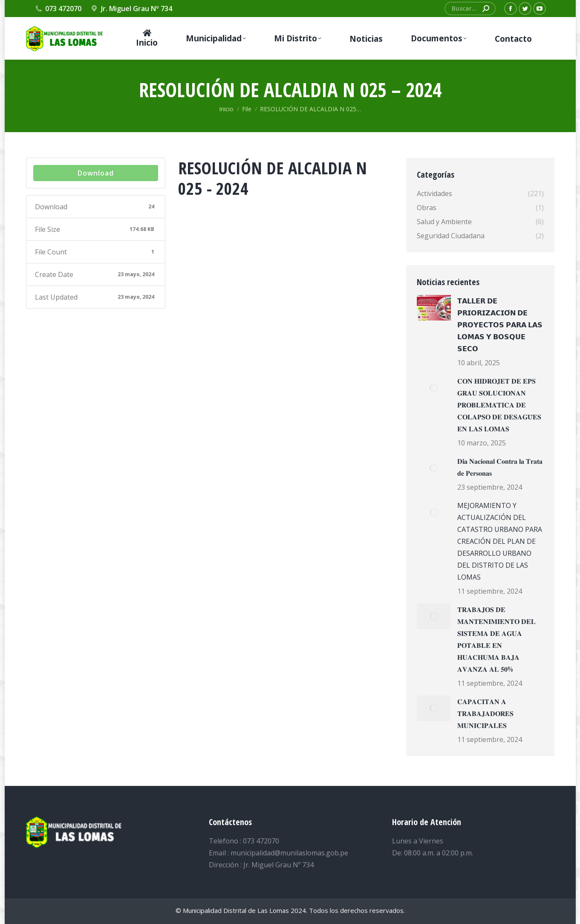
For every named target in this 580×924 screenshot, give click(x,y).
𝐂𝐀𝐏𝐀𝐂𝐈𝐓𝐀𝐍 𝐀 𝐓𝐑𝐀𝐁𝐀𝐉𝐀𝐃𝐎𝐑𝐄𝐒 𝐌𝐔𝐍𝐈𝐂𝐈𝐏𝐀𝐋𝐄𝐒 (485, 713)
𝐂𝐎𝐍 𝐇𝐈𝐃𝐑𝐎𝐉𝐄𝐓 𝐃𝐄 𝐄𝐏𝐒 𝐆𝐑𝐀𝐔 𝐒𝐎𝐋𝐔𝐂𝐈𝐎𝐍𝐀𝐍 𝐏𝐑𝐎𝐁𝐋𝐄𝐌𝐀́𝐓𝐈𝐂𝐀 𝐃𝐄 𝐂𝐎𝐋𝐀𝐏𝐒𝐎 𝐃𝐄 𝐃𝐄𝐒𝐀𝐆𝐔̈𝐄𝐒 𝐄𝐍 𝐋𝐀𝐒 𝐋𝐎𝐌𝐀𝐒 (499, 405)
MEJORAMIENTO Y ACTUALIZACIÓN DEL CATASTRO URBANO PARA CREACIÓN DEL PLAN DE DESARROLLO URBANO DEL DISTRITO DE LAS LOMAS (500, 541)
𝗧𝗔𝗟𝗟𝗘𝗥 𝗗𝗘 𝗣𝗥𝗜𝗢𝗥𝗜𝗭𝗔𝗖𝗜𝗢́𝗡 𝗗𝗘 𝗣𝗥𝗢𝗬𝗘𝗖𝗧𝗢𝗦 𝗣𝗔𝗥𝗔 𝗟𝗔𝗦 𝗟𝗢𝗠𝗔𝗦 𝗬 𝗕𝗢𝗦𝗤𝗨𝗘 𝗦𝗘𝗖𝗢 (500, 325)
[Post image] (434, 308)
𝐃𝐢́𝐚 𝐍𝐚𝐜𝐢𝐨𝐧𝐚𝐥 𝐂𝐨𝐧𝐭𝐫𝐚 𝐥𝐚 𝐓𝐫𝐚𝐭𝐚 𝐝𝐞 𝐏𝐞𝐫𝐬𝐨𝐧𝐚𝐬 (500, 467)
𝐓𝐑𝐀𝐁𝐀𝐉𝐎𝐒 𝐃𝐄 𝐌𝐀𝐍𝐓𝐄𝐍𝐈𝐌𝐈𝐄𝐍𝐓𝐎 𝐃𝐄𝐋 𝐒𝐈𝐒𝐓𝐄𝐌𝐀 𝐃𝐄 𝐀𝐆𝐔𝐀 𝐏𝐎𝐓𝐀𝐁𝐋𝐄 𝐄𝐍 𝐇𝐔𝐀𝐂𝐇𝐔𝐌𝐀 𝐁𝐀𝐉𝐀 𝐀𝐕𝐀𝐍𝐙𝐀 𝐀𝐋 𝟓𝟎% (496, 639)
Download (96, 173)
